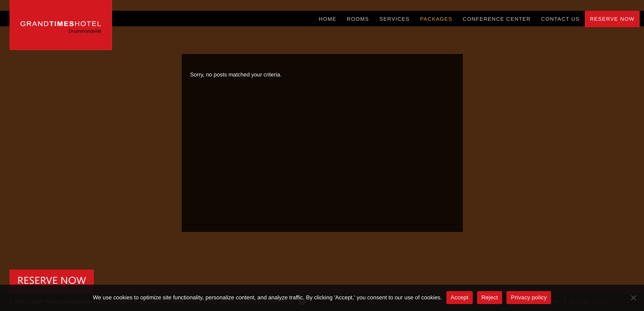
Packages (436, 19)
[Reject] (633, 298)
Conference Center (497, 19)
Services (394, 19)
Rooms (358, 19)
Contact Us (560, 19)
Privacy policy (529, 297)
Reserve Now (612, 19)
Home (328, 19)
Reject (490, 297)
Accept (460, 297)
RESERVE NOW (52, 281)
